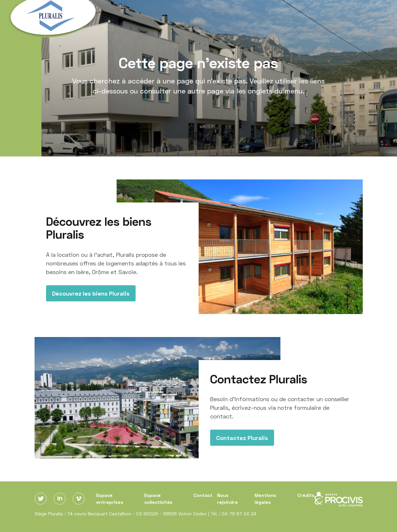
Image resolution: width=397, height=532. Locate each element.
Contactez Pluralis (242, 438)
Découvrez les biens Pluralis (91, 293)
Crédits (306, 495)
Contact (203, 495)
